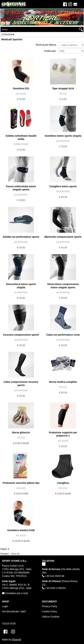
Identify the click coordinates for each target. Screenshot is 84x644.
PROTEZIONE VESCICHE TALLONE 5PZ (21, 483)
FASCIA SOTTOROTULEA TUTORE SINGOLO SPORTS (21, 188)
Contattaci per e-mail (15, 593)
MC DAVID (21, 94)
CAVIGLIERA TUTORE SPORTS (63, 186)
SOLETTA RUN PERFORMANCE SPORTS (21, 237)
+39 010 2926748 (53, 576)
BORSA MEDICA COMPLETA (63, 382)
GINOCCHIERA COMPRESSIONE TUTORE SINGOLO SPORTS (63, 286)
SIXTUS (63, 94)
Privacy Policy (50, 606)
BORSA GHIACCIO (21, 432)
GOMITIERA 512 (21, 88)
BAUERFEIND (63, 141)
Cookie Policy (49, 611)
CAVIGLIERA (63, 483)
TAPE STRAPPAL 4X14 (63, 88)
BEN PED (21, 488)
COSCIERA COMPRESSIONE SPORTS (21, 335)
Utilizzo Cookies (51, 617)
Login (5, 606)
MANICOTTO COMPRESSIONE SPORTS (63, 237)
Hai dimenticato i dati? (14, 611)
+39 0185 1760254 (54, 588)
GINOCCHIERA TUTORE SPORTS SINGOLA (21, 286)
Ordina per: (50, 51)
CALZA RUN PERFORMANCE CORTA (63, 335)
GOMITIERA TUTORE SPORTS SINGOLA (63, 136)
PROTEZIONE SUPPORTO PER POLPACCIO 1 (63, 434)
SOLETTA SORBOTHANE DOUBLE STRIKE (21, 137)
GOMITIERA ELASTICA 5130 (21, 530)
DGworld (16, 640)
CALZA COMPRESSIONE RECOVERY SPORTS (21, 384)
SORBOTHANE (21, 144)
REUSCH (63, 488)
